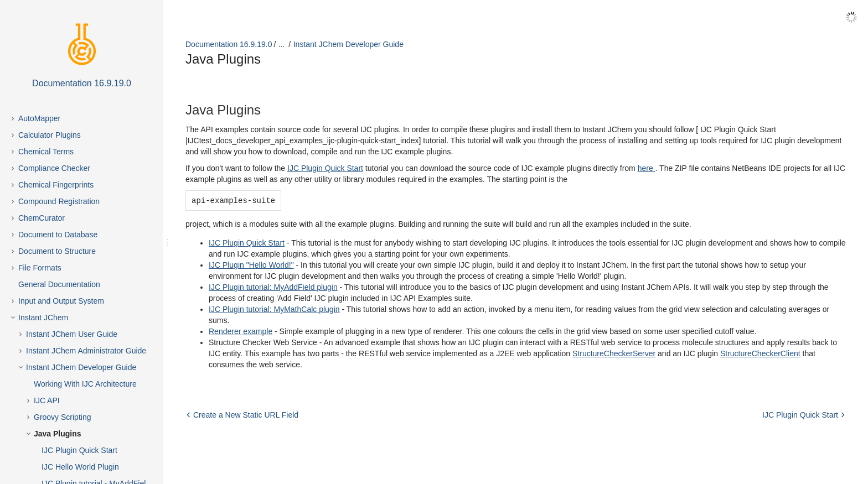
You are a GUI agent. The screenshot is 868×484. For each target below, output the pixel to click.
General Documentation (59, 284)
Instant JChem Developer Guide (81, 367)
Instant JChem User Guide (72, 334)
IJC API (47, 400)
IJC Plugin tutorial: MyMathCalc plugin (274, 309)
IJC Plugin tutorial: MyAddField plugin (273, 287)
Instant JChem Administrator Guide (86, 351)
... (282, 44)
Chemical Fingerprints (56, 185)
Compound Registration (59, 201)
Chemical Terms (46, 152)
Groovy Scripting (62, 417)
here (647, 168)
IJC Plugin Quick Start (79, 450)
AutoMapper (39, 118)
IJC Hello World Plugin (80, 467)
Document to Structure (57, 251)
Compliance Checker (54, 168)
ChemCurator (42, 218)
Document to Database (58, 235)
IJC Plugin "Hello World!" (251, 264)
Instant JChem (43, 318)
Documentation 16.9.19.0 (229, 44)
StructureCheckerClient (760, 353)
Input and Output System (61, 301)
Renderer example (241, 331)
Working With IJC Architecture (85, 384)
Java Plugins (58, 434)
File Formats (40, 268)
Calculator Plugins (50, 135)
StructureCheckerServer (614, 353)
